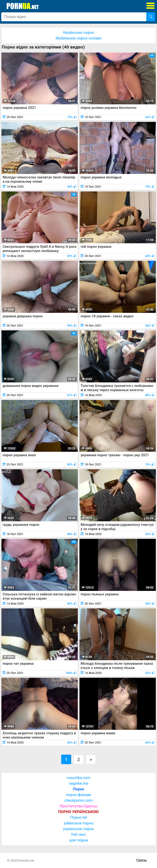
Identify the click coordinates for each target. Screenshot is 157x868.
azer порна (78, 840)
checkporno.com (78, 800)
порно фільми (78, 795)
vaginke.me (78, 783)
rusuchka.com (78, 778)
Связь (142, 860)
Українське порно (79, 33)
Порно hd (78, 817)
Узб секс (78, 835)
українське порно (79, 829)
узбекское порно (78, 823)
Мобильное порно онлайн (78, 38)
